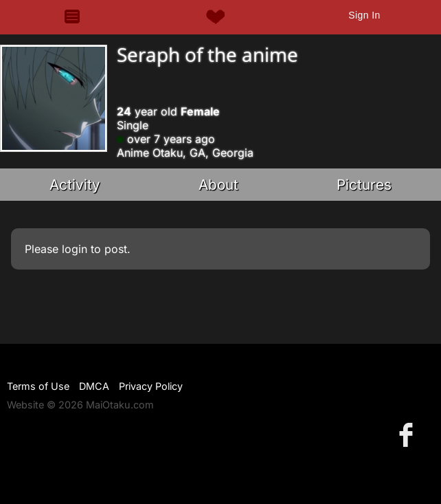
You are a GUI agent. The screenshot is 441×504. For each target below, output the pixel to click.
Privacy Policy (151, 386)
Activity (75, 185)
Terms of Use (38, 386)
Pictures (364, 185)
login (75, 249)
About (218, 185)
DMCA (94, 386)
